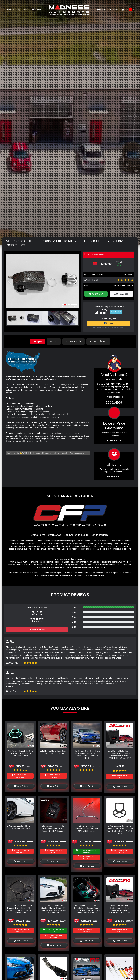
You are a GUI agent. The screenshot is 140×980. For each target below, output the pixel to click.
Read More (114, 440)
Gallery (37, 10)
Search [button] (113, 10)
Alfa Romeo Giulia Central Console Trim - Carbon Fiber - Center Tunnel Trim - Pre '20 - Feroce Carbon (20, 909)
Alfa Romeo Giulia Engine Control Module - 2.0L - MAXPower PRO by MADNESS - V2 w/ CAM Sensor (120, 910)
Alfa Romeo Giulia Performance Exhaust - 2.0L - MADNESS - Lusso (86, 828)
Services (23, 10)
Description (38, 341)
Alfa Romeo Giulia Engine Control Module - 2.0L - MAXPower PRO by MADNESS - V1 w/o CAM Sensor (120, 755)
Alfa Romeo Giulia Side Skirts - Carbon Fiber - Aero (20, 827)
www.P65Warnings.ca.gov (73, 453)
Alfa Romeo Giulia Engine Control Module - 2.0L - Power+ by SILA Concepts (53, 828)
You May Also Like (74, 341)
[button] (76, 281)
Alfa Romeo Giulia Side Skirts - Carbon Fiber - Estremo (54, 752)
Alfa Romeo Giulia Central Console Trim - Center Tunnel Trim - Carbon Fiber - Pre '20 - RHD (120, 830)
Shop (10, 10)
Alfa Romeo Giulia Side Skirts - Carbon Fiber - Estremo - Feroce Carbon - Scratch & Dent (87, 754)
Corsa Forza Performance (122, 285)
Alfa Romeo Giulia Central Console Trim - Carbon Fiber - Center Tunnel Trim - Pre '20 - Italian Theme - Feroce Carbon (87, 910)
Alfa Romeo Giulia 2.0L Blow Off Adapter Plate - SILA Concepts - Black (20, 753)
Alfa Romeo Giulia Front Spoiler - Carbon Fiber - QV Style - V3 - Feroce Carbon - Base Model (53, 909)
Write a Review (37, 629)
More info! (129, 275)
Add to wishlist (121, 294)
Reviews (54, 341)
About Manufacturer (99, 341)
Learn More (116, 312)
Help (101, 10)
